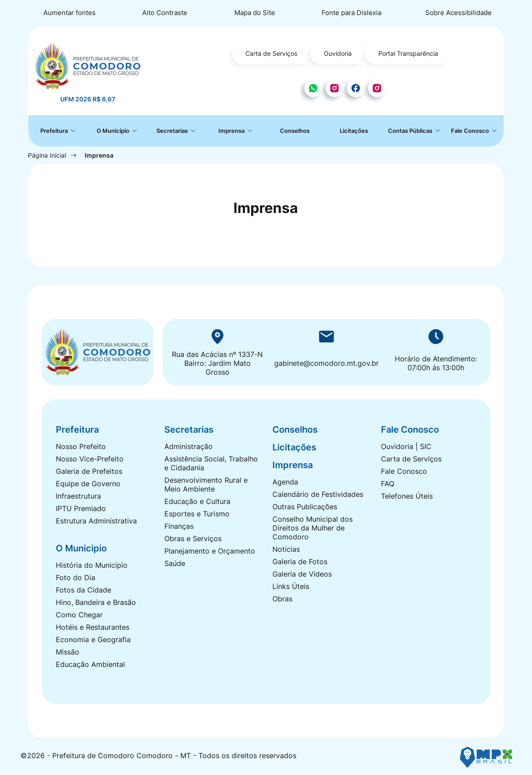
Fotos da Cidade (83, 590)
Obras (282, 599)
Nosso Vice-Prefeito (90, 459)
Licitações (354, 131)
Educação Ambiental (90, 664)
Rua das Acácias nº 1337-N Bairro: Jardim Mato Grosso (217, 363)
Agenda (285, 482)
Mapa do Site (255, 13)
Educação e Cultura (197, 501)
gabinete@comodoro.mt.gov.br (326, 363)
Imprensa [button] (232, 131)
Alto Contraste (165, 13)
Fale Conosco (404, 471)
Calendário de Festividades (318, 494)
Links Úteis (291, 586)
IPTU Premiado (81, 508)
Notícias (286, 549)
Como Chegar (79, 615)
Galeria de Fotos (300, 562)
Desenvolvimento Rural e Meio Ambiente (206, 484)
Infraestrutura (78, 496)
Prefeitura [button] (55, 131)
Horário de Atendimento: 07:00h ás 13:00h (436, 363)
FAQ (388, 484)
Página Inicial (47, 155)
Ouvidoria (338, 53)
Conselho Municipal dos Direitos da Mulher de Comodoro (313, 528)
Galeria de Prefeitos (89, 471)
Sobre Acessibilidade (458, 13)
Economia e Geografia (93, 639)
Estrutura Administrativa (96, 521)
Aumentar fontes (70, 13)
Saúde (175, 563)
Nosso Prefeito (81, 446)
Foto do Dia (76, 577)
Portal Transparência (408, 53)
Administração (188, 446)
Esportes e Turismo (197, 514)
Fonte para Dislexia (351, 13)
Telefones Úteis (407, 496)
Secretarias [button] (173, 131)
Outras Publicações (305, 507)
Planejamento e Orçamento (210, 551)
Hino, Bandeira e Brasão (96, 602)
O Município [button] (114, 131)
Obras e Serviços (193, 539)
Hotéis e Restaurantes (93, 627)
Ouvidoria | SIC (406, 446)
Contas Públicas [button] (411, 131)
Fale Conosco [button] (471, 131)
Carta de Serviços (271, 53)
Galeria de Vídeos (302, 574)
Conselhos (295, 131)
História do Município (92, 565)
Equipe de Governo (88, 484)
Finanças (179, 526)
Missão (68, 652)
